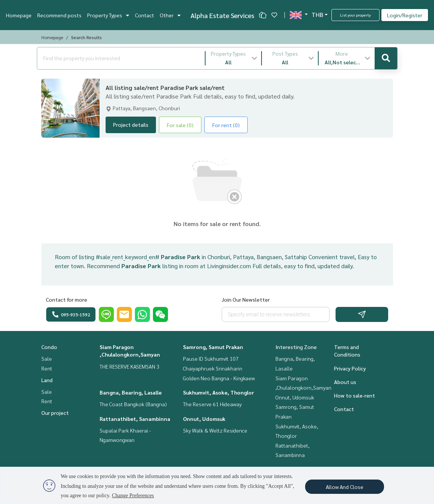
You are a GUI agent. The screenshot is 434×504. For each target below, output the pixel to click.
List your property (355, 15)
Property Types (108, 15)
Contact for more (67, 299)
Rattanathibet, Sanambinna (135, 419)
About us (345, 382)
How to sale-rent (355, 395)
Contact (144, 15)
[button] (234, 58)
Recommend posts (59, 15)
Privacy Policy (350, 368)
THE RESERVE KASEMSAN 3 (129, 366)
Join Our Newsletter (246, 299)
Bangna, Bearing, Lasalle (131, 392)
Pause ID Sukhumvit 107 (211, 358)
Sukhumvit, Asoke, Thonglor (219, 392)
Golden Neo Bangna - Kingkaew (219, 378)
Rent (47, 368)
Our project (55, 413)
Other (170, 15)
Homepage (19, 15)
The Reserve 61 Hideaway (212, 404)
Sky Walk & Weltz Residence (215, 430)
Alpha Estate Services (222, 15)
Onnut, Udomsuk (204, 419)
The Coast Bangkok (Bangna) (133, 404)
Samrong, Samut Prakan (213, 347)
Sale (47, 358)
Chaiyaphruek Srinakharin (213, 368)
